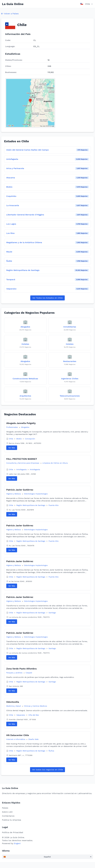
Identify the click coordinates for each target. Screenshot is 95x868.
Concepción (30, 439)
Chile (11, 439)
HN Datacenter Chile (18, 735)
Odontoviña (13, 702)
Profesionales (12, 427)
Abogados (25, 427)
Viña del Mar (34, 715)
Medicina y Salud (14, 706)
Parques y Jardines (15, 673)
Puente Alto (54, 505)
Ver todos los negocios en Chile (47, 770)
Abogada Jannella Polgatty (21, 423)
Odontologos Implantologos (36, 494)
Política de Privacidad (13, 832)
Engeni (17, 843)
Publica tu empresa (11, 820)
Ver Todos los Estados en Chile (47, 298)
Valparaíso (21, 715)
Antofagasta (22, 469)
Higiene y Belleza (14, 494)
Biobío (19, 439)
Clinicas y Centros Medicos (35, 706)
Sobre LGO (7, 812)
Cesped (29, 673)
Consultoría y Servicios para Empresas (23, 463)
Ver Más (12, 448)
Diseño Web (33, 739)
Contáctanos (8, 816)
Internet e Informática (16, 739)
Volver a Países (10, 14)
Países (5, 808)
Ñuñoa (51, 751)
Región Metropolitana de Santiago (31, 505)
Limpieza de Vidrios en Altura (55, 463)
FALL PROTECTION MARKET (22, 459)
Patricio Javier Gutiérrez (20, 490)
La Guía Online (13, 4)
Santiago (52, 613)
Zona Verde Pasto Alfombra (21, 669)
